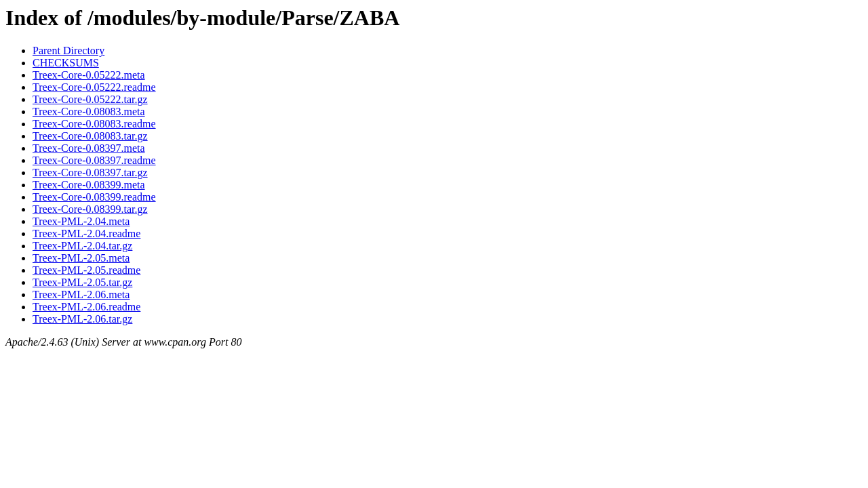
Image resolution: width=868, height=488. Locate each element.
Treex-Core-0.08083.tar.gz (90, 136)
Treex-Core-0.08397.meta (89, 148)
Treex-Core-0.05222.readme (94, 87)
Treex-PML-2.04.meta (81, 221)
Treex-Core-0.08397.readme (94, 160)
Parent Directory (68, 50)
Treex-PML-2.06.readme (86, 307)
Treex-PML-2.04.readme (86, 233)
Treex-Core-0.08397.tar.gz (90, 172)
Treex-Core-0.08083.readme (94, 124)
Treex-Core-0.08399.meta (89, 185)
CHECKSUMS (66, 63)
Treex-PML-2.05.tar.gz (82, 282)
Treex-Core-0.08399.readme (94, 197)
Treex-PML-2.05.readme (86, 270)
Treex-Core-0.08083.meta (89, 111)
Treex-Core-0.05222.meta (89, 75)
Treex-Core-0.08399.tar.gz (90, 209)
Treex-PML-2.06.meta (81, 294)
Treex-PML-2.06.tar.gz (82, 319)
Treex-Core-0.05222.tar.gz (90, 99)
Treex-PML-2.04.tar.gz (82, 246)
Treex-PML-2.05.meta (81, 258)
